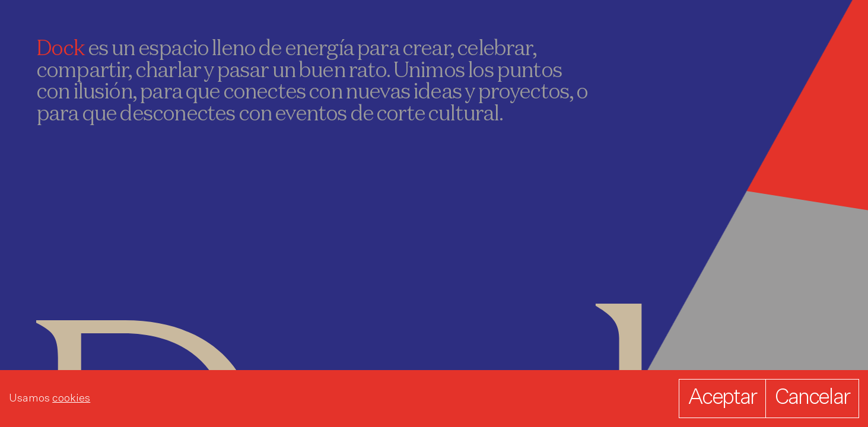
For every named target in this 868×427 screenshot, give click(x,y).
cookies (71, 399)
